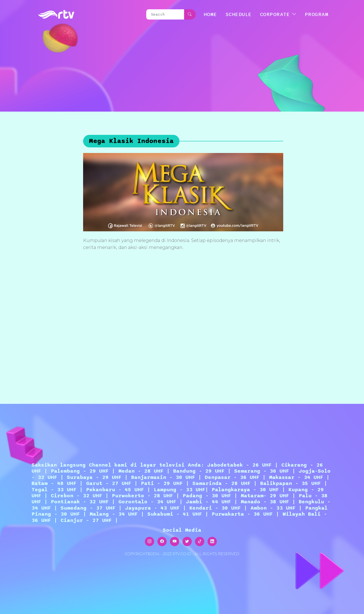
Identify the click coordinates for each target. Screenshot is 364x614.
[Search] (165, 14)
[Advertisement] (183, 323)
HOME (210, 14)
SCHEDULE (239, 14)
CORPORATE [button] (275, 14)
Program (317, 14)
